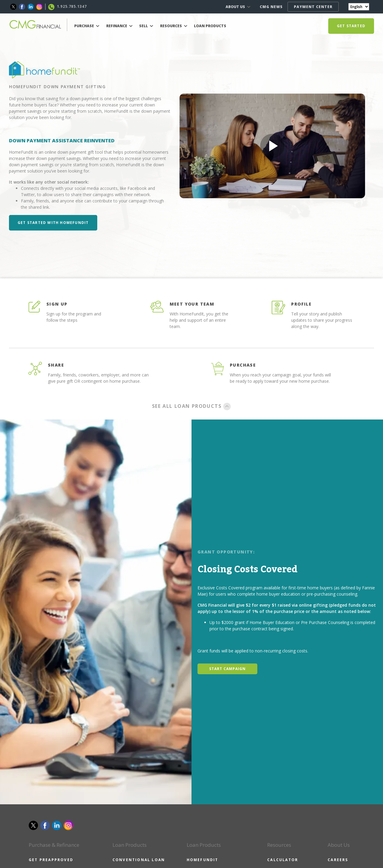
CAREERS (338, 860)
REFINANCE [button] (119, 26)
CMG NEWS (271, 7)
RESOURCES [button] (174, 26)
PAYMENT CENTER (313, 7)
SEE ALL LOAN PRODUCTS (191, 406)
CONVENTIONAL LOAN (139, 860)
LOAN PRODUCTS (210, 26)
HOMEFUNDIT (203, 860)
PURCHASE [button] (87, 26)
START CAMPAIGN (227, 669)
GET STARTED (351, 26)
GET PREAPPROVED (51, 860)
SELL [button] (146, 26)
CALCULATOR (283, 860)
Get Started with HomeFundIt (53, 223)
